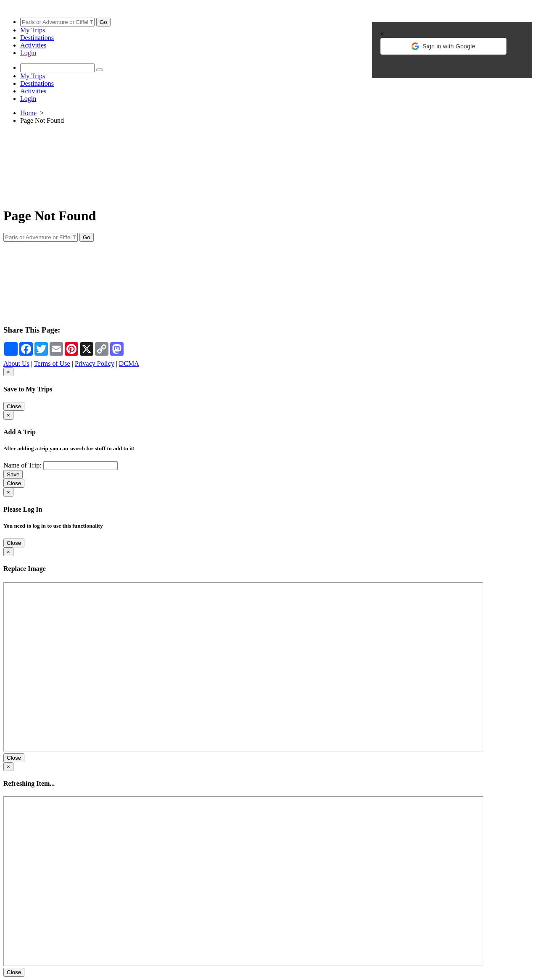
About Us (16, 363)
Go (103, 22)
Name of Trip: (22, 465)
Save (13, 474)
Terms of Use (52, 363)
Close (14, 406)
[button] (443, 46)
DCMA (129, 363)
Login (28, 53)
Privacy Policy (95, 363)
